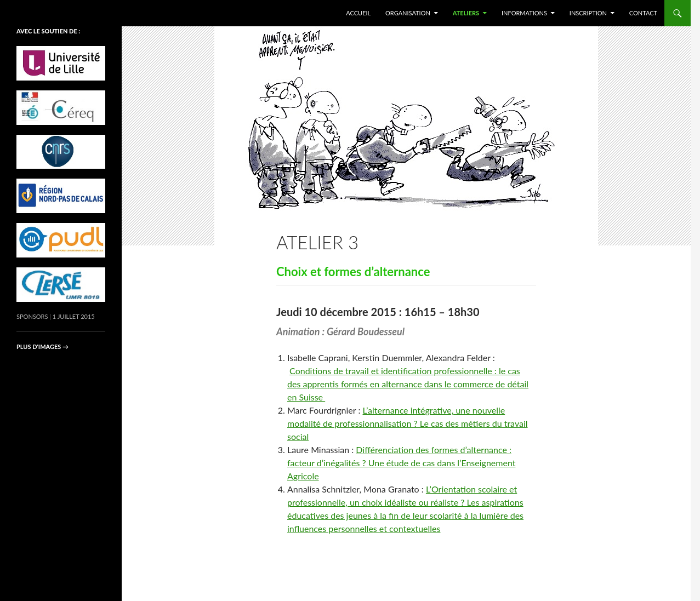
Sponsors (32, 316)
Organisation (408, 13)
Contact (643, 13)
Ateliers (466, 13)
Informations (524, 13)
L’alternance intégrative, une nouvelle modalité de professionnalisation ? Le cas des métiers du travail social (408, 423)
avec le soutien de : (48, 31)
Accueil (358, 13)
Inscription (588, 13)
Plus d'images (42, 347)
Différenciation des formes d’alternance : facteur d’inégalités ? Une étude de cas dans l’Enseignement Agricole (401, 463)
